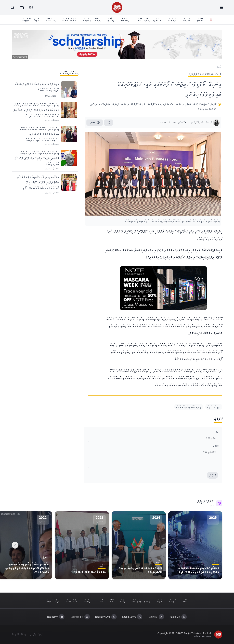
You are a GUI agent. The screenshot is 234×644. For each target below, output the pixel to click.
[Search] (12, 7)
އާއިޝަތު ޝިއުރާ (206, 122)
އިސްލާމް (52, 20)
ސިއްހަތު (127, 20)
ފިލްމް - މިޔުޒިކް (93, 20)
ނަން (217, 432)
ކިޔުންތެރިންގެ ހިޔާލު (19, 634)
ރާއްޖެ (201, 20)
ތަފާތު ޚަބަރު (70, 20)
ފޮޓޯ (112, 601)
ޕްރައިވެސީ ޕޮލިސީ (36, 634)
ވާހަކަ (101, 601)
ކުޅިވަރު (173, 20)
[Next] (15, 545)
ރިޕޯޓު (112, 20)
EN (31, 7)
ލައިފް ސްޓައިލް (32, 20)
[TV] (22, 7)
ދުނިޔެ (188, 20)
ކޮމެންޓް (216, 446)
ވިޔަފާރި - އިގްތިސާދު (150, 20)
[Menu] (222, 7)
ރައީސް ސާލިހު (214, 407)
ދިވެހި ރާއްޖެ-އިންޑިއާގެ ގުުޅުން (189, 407)
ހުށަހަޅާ (212, 475)
